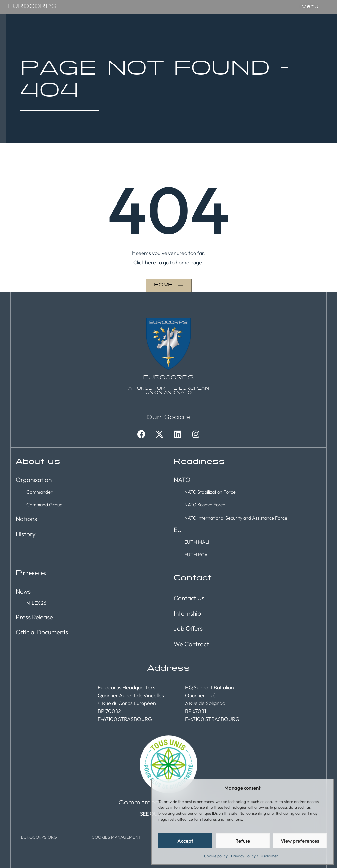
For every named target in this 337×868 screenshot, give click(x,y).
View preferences (300, 841)
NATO (182, 479)
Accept (185, 841)
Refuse (243, 841)
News (23, 591)
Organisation (34, 479)
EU (178, 529)
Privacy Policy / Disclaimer (255, 856)
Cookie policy (216, 856)
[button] (116, 837)
